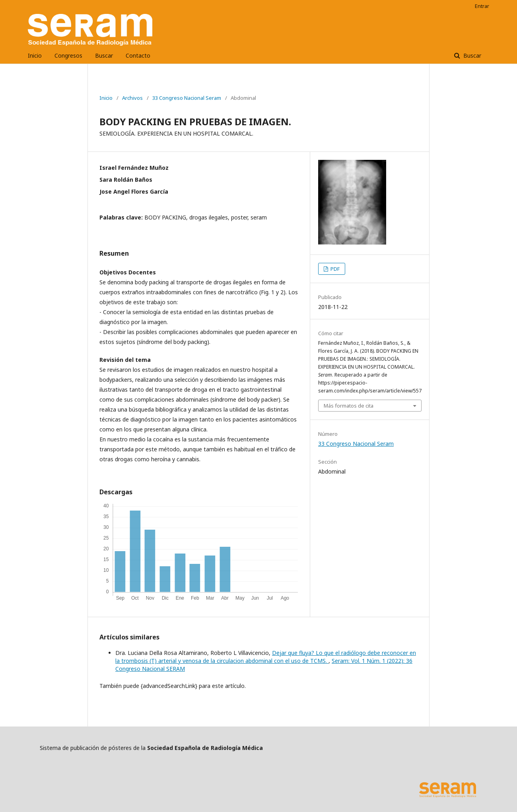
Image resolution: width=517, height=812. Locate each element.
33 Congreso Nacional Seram (187, 98)
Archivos (132, 98)
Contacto (138, 55)
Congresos (68, 55)
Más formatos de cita (349, 406)
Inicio (35, 55)
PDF (334, 269)
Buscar (104, 55)
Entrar (482, 6)
